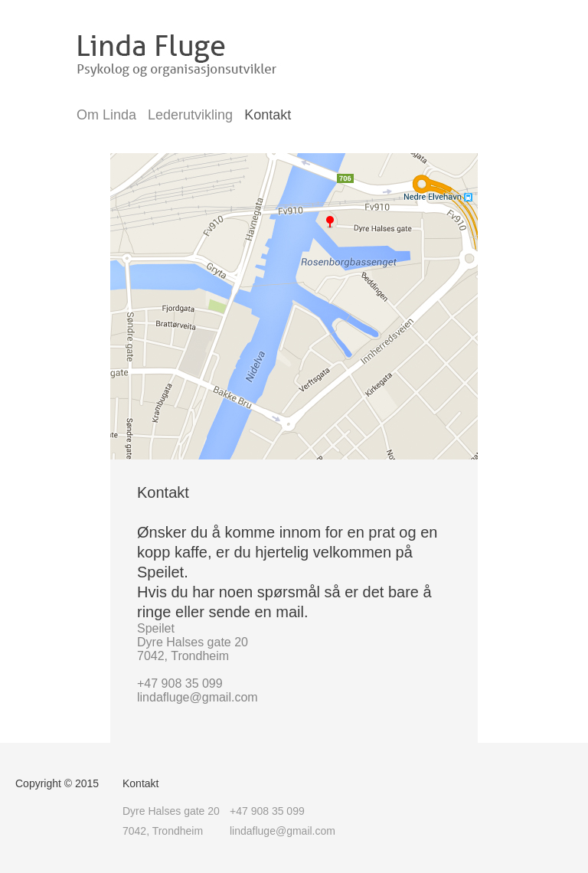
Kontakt (268, 115)
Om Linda (106, 115)
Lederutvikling (190, 115)
